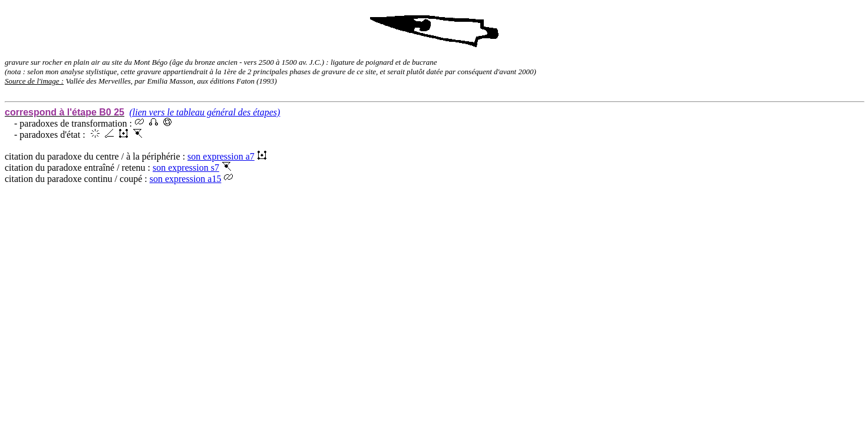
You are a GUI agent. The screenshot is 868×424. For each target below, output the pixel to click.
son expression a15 (192, 179)
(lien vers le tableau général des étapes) (204, 112)
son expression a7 (227, 156)
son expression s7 (192, 168)
